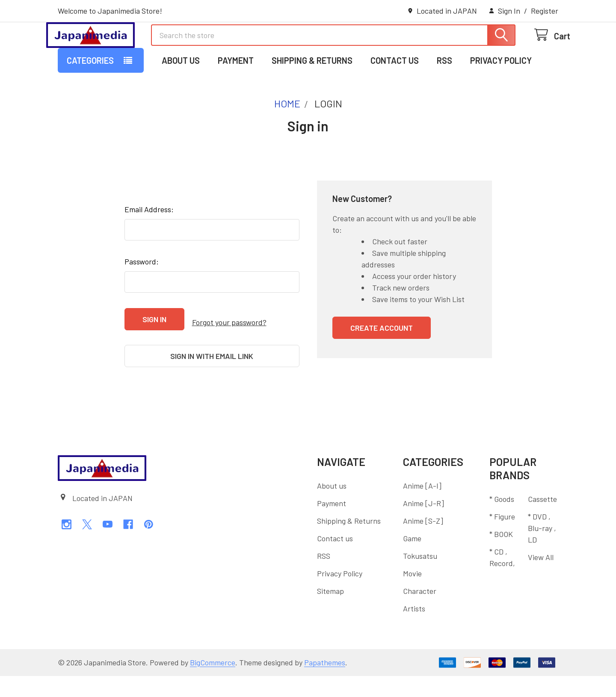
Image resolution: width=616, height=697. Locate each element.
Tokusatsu (420, 577)
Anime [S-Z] (423, 542)
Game (412, 559)
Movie (412, 594)
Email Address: (149, 244)
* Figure (502, 537)
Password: (142, 297)
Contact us (395, 95)
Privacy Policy (501, 95)
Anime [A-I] (422, 507)
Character (420, 612)
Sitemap (330, 612)
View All (541, 578)
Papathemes (325, 683)
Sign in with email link (212, 384)
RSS (444, 95)
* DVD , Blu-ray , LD (542, 549)
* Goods (502, 520)
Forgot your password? (229, 354)
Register (545, 11)
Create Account (382, 363)
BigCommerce (213, 683)
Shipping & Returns (312, 95)
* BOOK (501, 555)
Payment (236, 95)
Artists (414, 629)
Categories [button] (90, 95)
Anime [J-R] (423, 524)
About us (181, 95)
